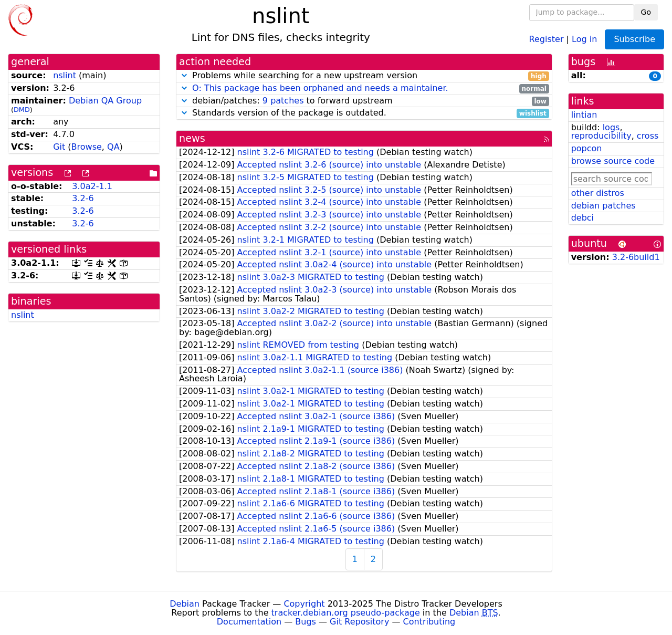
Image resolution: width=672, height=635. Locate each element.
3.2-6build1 (636, 257)
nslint (65, 75)
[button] (184, 75)
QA (113, 147)
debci (582, 218)
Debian (185, 604)
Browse (87, 147)
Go (646, 12)
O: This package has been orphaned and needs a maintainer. (320, 88)
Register (547, 39)
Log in (584, 39)
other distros (598, 193)
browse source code (613, 161)
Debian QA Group (105, 101)
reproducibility (601, 136)
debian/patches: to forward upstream (364, 101)
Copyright (304, 604)
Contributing (429, 622)
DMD (22, 110)
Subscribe (634, 39)
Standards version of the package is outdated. (364, 113)
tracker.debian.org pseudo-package (346, 613)
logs (611, 127)
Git (59, 147)
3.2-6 (83, 198)
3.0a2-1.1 (92, 186)
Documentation (249, 622)
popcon (587, 148)
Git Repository (359, 622)
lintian (584, 115)
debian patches (603, 206)
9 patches (283, 101)
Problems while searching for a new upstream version (364, 76)
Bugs (306, 622)
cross (648, 136)
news (192, 138)
